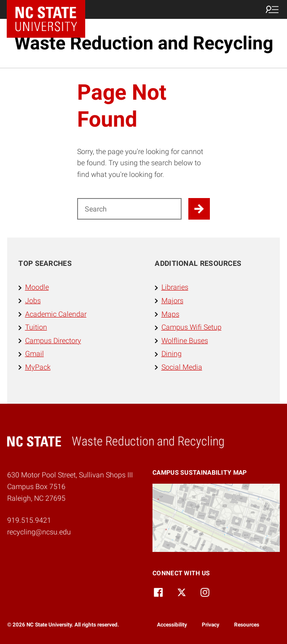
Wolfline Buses (185, 341)
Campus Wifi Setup (191, 327)
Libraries (175, 287)
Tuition (36, 327)
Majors (172, 301)
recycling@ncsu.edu (39, 532)
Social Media (182, 367)
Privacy (211, 625)
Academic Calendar (56, 314)
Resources (247, 625)
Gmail (35, 354)
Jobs (33, 301)
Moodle (37, 287)
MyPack (38, 367)
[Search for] (129, 209)
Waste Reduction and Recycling (144, 43)
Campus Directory (53, 341)
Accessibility (172, 625)
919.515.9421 (29, 520)
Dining (172, 354)
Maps (170, 314)
